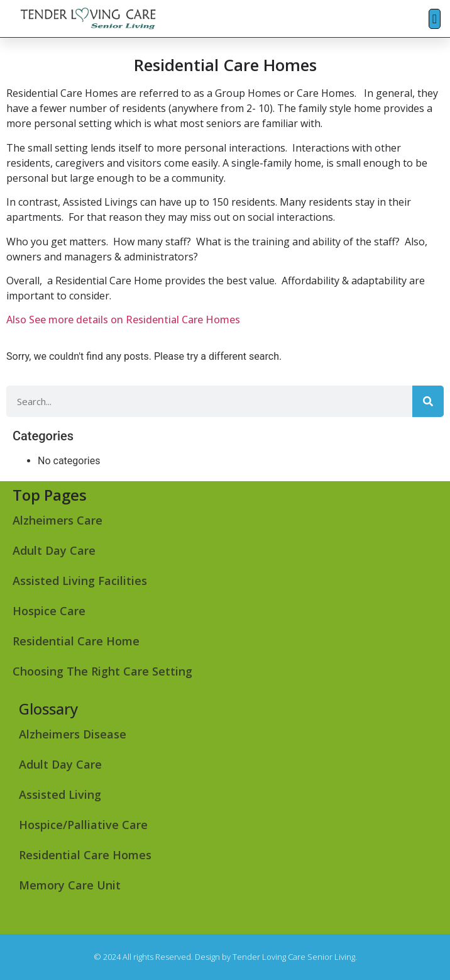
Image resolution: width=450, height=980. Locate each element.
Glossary (48, 709)
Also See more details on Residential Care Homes (123, 320)
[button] (435, 19)
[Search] (428, 401)
